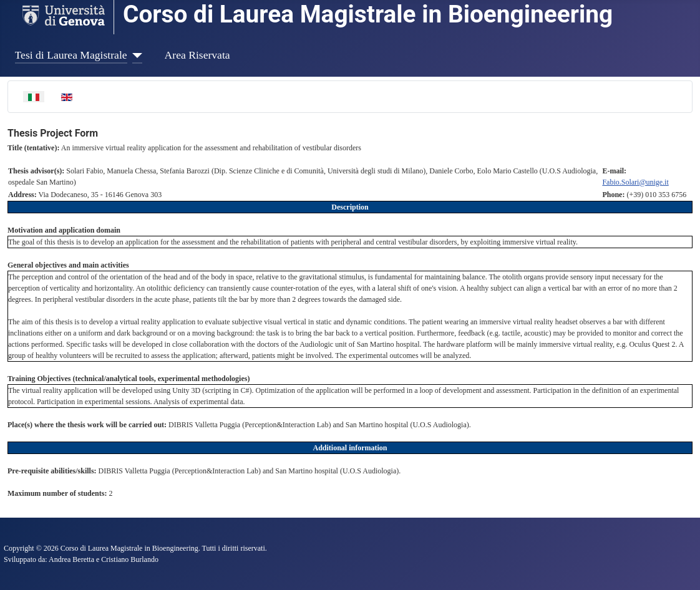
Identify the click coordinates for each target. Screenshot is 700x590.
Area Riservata (197, 55)
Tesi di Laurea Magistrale (71, 55)
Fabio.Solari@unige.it (635, 182)
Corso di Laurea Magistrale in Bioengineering (368, 14)
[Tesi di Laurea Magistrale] (135, 55)
